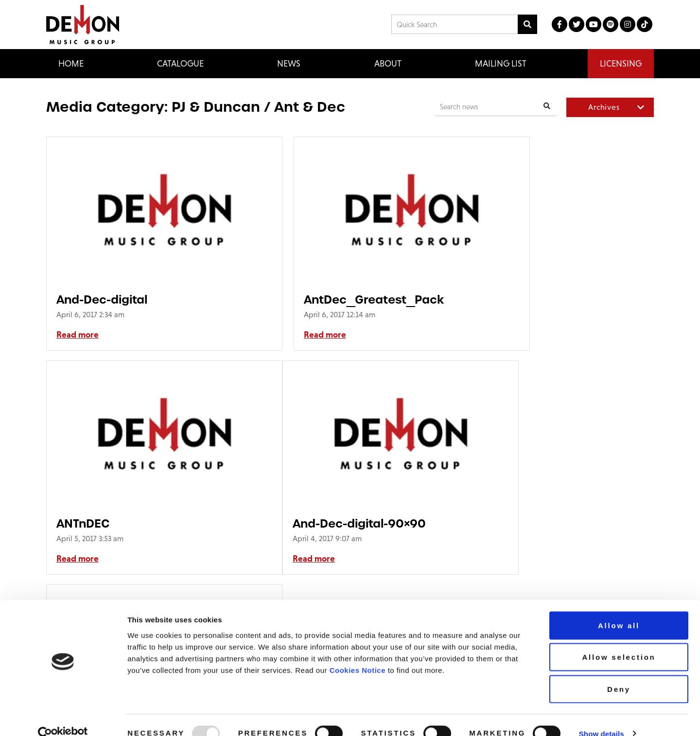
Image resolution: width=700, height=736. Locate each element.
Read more (78, 335)
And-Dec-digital (102, 300)
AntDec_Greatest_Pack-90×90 (335, 523)
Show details (602, 717)
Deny (619, 672)
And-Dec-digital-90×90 (123, 523)
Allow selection (619, 641)
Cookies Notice (358, 653)
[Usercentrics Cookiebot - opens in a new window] (63, 717)
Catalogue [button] (180, 63)
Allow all (619, 608)
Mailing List (501, 63)
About (388, 63)
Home (71, 63)
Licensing (621, 63)
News (289, 63)
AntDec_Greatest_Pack (333, 300)
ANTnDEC (496, 300)
